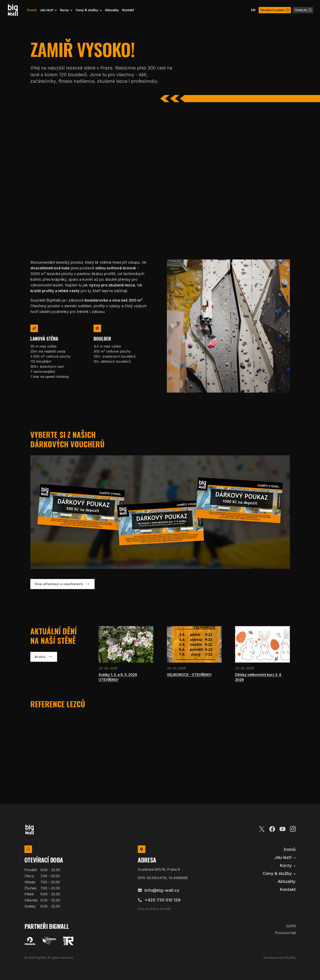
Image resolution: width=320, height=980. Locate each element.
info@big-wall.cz (159, 890)
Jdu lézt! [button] (47, 10)
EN (253, 10)
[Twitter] (262, 828)
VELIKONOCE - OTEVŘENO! (189, 675)
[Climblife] (30, 941)
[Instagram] (293, 828)
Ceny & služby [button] (87, 10)
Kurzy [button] (65, 10)
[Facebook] (272, 828)
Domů (32, 10)
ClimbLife (303, 10)
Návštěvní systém (275, 10)
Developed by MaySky (280, 958)
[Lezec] (49, 941)
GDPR (291, 926)
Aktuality (112, 10)
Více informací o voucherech (59, 584)
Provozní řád (285, 933)
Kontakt (128, 10)
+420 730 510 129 (159, 900)
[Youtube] (283, 828)
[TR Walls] (68, 941)
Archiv (40, 657)
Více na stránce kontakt (154, 909)
